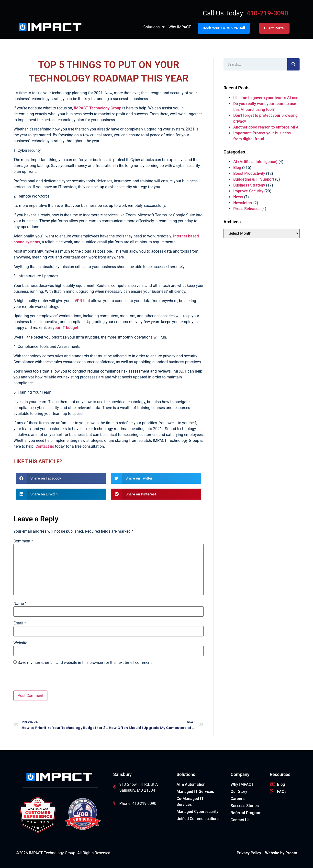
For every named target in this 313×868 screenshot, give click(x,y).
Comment (23, 541)
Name (20, 604)
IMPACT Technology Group (98, 108)
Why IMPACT (180, 27)
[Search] (293, 64)
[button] (61, 478)
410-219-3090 (267, 13)
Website (20, 643)
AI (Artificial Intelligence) (255, 162)
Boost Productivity (249, 173)
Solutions (154, 27)
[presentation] (51, 679)
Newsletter (243, 203)
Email (20, 623)
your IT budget (65, 328)
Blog (237, 168)
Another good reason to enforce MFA (266, 127)
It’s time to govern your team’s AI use (266, 98)
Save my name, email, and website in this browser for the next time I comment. (85, 663)
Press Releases (247, 209)
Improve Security (248, 191)
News (238, 197)
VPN (78, 301)
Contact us (45, 446)
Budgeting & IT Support (254, 179)
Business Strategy (249, 185)
